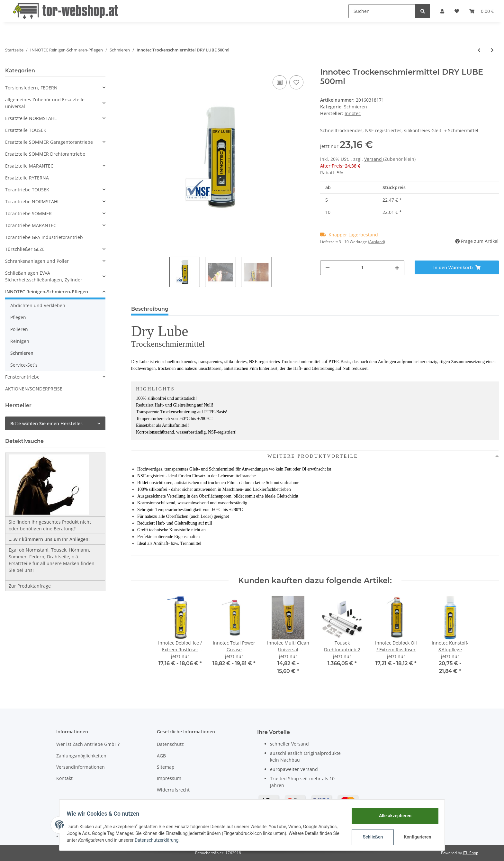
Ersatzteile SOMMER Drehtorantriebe (45, 154)
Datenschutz (170, 744)
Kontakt (64, 778)
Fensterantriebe (22, 377)
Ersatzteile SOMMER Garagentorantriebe (49, 142)
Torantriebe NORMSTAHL (32, 202)
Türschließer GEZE (25, 249)
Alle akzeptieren (392, 816)
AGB (161, 756)
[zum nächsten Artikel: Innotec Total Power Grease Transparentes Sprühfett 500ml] (492, 50)
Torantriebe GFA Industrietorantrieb (44, 237)
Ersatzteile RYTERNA (27, 178)
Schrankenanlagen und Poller (37, 261)
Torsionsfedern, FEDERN (31, 88)
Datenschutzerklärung (195, 840)
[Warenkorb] (482, 11)
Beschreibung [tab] (150, 309)
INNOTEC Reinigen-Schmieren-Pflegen (47, 292)
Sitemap (166, 767)
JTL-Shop (471, 853)
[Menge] (362, 268)
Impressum (169, 778)
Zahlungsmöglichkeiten (81, 756)
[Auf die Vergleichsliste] (280, 82)
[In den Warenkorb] (457, 267)
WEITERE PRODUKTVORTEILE (245, 456)
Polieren (19, 329)
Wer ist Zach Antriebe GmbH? (88, 744)
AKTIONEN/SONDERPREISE (34, 389)
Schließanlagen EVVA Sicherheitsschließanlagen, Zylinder (44, 276)
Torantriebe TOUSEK (27, 190)
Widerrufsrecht (173, 790)
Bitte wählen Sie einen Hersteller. (47, 423)
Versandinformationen (81, 767)
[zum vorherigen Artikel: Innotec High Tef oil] (479, 50)
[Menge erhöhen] (397, 268)
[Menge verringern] (328, 268)
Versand (374, 159)
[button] (442, 11)
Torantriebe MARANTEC (31, 225)
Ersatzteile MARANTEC (29, 166)
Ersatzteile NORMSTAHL (31, 118)
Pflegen (18, 317)
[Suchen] (382, 11)
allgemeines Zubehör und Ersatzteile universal (45, 103)
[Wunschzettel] (457, 11)
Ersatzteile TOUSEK (26, 130)
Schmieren (355, 107)
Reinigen (20, 341)
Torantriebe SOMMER (28, 213)
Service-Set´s (24, 365)
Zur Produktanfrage (30, 586)
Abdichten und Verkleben (38, 305)
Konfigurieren (415, 837)
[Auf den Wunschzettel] (296, 82)
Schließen (370, 837)
